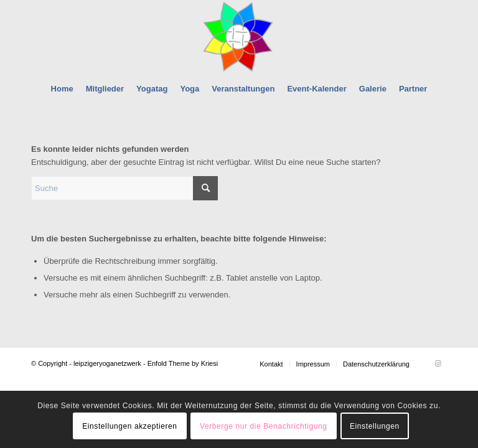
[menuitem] (62, 89)
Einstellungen (375, 426)
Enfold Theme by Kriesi (183, 363)
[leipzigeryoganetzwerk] (239, 37)
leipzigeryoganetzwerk (107, 363)
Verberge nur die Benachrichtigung (264, 426)
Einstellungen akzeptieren (129, 426)
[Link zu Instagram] (438, 363)
